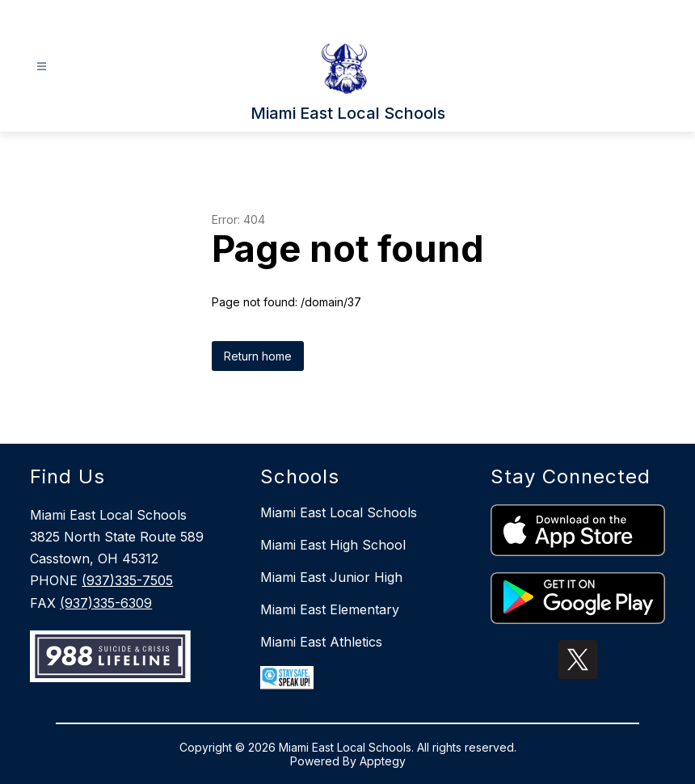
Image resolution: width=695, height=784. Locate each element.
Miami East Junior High (331, 577)
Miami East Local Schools (339, 512)
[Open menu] (42, 67)
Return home (258, 356)
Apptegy (383, 761)
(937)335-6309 (106, 603)
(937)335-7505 (127, 580)
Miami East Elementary (330, 609)
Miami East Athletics (321, 642)
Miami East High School (333, 545)
